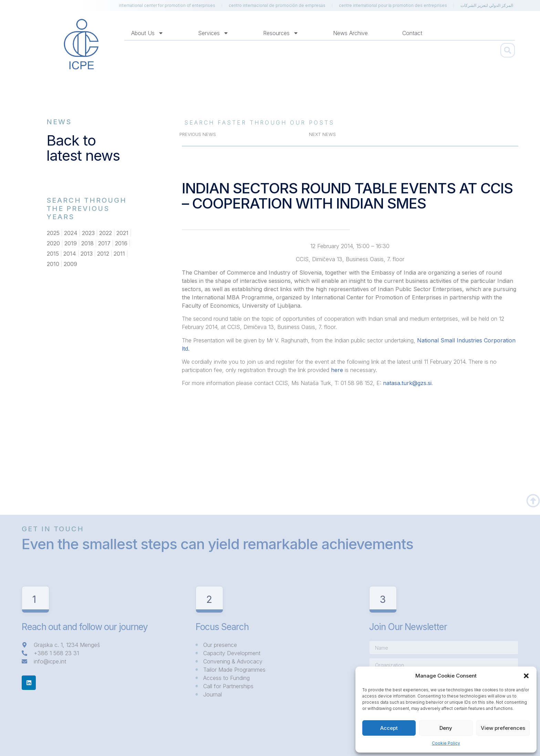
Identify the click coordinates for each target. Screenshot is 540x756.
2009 (70, 264)
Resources (281, 33)
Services (213, 33)
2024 (71, 233)
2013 (87, 254)
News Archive (350, 33)
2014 (70, 254)
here (337, 370)
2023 (88, 233)
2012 (103, 254)
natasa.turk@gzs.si (407, 383)
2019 (71, 243)
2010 (53, 264)
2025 (53, 233)
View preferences (503, 728)
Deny (446, 728)
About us (147, 33)
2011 (119, 254)
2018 (87, 243)
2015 (53, 254)
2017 (104, 243)
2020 (53, 243)
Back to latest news (83, 148)
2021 (122, 233)
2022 (106, 233)
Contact (412, 33)
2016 (121, 243)
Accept (389, 728)
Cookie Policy (446, 743)
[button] (526, 676)
